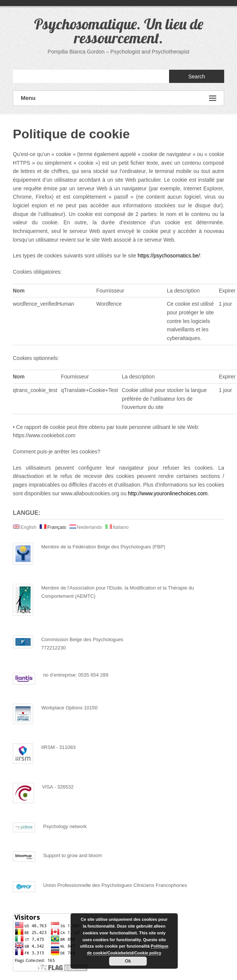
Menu (119, 98)
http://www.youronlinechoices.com (168, 493)
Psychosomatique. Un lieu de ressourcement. (119, 31)
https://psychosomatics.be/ (169, 256)
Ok (128, 961)
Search (197, 77)
